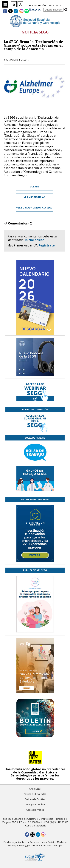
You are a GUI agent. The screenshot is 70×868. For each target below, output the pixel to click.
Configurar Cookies (35, 805)
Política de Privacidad (35, 794)
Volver (34, 187)
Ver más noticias (34, 197)
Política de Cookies (35, 799)
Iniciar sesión (35, 240)
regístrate (55, 6)
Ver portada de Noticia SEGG (34, 208)
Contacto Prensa (35, 810)
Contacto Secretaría (36, 826)
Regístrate (47, 245)
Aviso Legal (35, 789)
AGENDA (35, 10)
